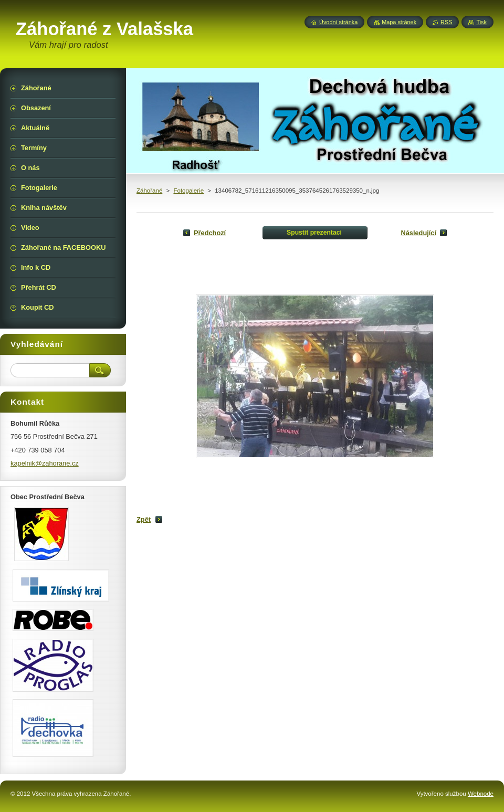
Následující (418, 233)
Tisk (481, 22)
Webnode (481, 794)
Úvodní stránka (338, 22)
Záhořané (149, 191)
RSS (446, 22)
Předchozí (210, 233)
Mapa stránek (399, 22)
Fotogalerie (188, 191)
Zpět (144, 519)
